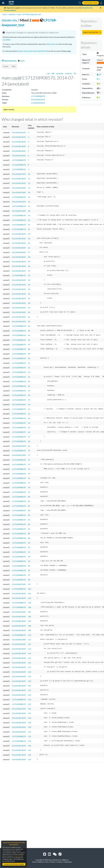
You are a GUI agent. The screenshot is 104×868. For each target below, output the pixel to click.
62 (29, 414)
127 (29, 713)
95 (29, 566)
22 (29, 229)
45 (29, 335)
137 (29, 759)
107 (29, 621)
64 (29, 423)
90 (29, 543)
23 (29, 234)
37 (29, 298)
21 (29, 225)
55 (29, 381)
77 (29, 483)
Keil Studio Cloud (90, 3)
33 (29, 280)
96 (29, 570)
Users (5, 14)
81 (29, 501)
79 (29, 492)
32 (29, 275)
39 (29, 308)
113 (29, 649)
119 (29, 676)
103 (29, 603)
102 (29, 598)
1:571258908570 (38, 96)
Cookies (59, 862)
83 (29, 510)
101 (29, 593)
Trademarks (68, 862)
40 (29, 312)
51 (29, 363)
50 (29, 358)
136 (29, 755)
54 (29, 377)
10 (29, 174)
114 (29, 653)
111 (29, 640)
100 (29, 589)
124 (29, 699)
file (75, 73)
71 (29, 455)
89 (29, 538)
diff (53, 73)
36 (29, 294)
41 (29, 317)
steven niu (10, 20)
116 (29, 663)
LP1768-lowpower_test (32, 14)
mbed (21, 61)
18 (29, 211)
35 (29, 289)
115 (29, 658)
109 (29, 630)
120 (29, 681)
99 (29, 584)
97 (29, 575)
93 (29, 557)
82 (29, 506)
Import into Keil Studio (91, 32)
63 (29, 418)
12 (29, 183)
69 (29, 446)
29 (29, 262)
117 (29, 667)
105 (29, 612)
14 (29, 192)
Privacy (53, 862)
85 (29, 520)
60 (29, 404)
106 (29, 617)
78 (29, 487)
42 (29, 321)
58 (29, 395)
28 (29, 257)
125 (29, 704)
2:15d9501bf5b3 (38, 103)
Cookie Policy (18, 856)
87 (29, 529)
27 (29, 252)
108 (29, 626)
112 (29, 644)
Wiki (14, 66)
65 (29, 427)
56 (29, 386)
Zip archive (51, 44)
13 (29, 188)
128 (29, 718)
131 (29, 732)
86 (29, 524)
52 (29, 368)
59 (29, 400)
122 (29, 690)
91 (29, 547)
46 (29, 340)
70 (29, 451)
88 (29, 534)
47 (29, 345)
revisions (68, 73)
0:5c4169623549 (38, 99)
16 (29, 202)
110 (29, 635)
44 (29, 331)
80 (29, 497)
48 (29, 349)
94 (29, 561)
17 (29, 206)
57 (29, 391)
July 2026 (6, 40)
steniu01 (12, 14)
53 (29, 372)
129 (29, 723)
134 (29, 746)
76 (29, 478)
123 (29, 695)
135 (29, 750)
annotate (60, 73)
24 (29, 238)
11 (29, 179)
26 (29, 248)
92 (29, 552)
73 (29, 464)
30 (29, 266)
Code (19, 14)
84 (29, 515)
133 (29, 741)
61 (29, 409)
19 (29, 215)
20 (29, 220)
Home (6, 66)
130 (29, 727)
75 (29, 474)
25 (29, 243)
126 (29, 709)
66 (29, 432)
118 (29, 672)
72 (29, 460)
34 (29, 285)
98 (29, 580)
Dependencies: (9, 61)
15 (29, 197)
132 (29, 736)
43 (29, 326)
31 (29, 271)
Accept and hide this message (14, 864)
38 (29, 303)
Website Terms (43, 862)
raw (48, 73)
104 (29, 607)
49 (29, 354)
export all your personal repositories (32, 51)
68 (29, 441)
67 (29, 437)
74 (29, 469)
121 (29, 686)
